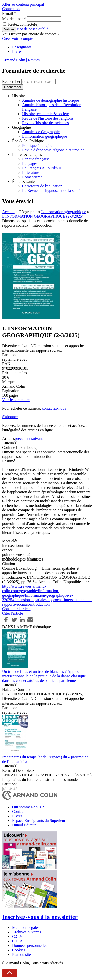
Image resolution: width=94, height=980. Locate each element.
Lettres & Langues (27, 154)
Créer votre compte (18, 38)
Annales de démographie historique (51, 100)
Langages (30, 163)
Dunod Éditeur (24, 825)
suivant (37, 438)
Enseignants (22, 47)
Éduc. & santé (23, 181)
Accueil (8, 212)
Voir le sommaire (16, 400)
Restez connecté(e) (23, 24)
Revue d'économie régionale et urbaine (53, 150)
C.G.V (17, 937)
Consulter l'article (16, 609)
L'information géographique (44, 136)
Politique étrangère (37, 145)
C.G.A (17, 941)
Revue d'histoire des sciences (45, 123)
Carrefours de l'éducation (42, 186)
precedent (23, 438)
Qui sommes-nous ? (28, 807)
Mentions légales (26, 928)
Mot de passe (14, 19)
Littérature (31, 172)
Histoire (19, 96)
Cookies (19, 950)
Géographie (21, 127)
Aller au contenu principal (23, 4)
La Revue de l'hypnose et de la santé (51, 190)
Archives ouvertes (27, 932)
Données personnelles (30, 946)
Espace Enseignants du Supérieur (39, 821)
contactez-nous (54, 408)
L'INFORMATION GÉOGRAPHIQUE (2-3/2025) (43, 216)
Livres (17, 51)
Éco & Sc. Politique (28, 141)
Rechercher (12, 82)
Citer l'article (12, 613)
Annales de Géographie (41, 132)
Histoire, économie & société (45, 114)
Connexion (11, 9)
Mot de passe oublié (32, 29)
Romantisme (32, 177)
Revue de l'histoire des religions (48, 118)
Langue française (36, 159)
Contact (18, 812)
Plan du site (21, 955)
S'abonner (10, 417)
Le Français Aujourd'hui (41, 168)
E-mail (9, 13)
